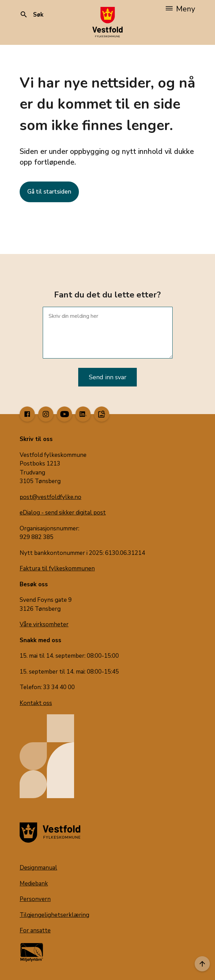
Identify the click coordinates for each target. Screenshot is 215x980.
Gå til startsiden (49, 192)
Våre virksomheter (44, 624)
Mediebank (34, 884)
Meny (180, 9)
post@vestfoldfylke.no (50, 497)
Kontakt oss (36, 703)
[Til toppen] (202, 964)
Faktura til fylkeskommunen (57, 569)
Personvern (35, 899)
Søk (32, 15)
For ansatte (35, 930)
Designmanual (38, 868)
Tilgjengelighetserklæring (54, 915)
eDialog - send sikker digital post (63, 513)
